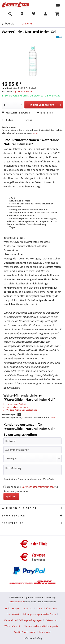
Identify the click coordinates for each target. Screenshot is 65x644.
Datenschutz (52, 620)
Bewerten (23, 113)
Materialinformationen (16, 407)
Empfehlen (45, 113)
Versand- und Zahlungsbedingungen (23, 620)
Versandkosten (16, 602)
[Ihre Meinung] (32, 470)
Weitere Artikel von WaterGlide (20, 410)
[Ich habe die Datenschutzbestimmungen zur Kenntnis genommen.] (5, 487)
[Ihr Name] (32, 441)
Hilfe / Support (13, 608)
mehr (35, 133)
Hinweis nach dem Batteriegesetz (41, 626)
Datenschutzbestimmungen (38, 487)
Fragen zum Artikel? (15, 404)
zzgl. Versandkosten (23, 91)
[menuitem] (10, 14)
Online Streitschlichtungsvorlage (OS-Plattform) (31, 614)
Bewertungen (9, 414)
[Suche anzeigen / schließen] (10, 14)
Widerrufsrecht (12, 626)
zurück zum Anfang (32, 638)
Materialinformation (47, 608)
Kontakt (28, 608)
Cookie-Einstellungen (25, 632)
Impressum (45, 632)
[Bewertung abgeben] (32, 458)
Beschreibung (9, 127)
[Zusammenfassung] (32, 450)
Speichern (11, 496)
